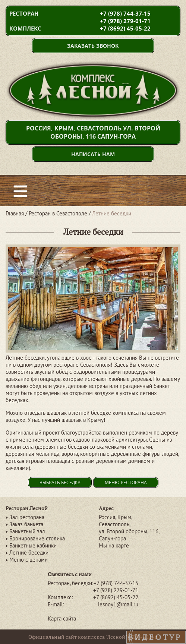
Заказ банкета (26, 524)
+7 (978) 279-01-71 (125, 21)
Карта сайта (62, 618)
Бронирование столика (37, 538)
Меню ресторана (126, 482)
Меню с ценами (29, 560)
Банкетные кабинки (33, 545)
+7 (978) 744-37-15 (125, 13)
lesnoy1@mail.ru (118, 604)
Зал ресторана (27, 517)
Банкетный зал (27, 531)
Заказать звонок (93, 46)
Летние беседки (29, 553)
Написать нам (93, 154)
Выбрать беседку (60, 482)
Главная (15, 213)
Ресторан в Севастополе (58, 213)
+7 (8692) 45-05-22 (125, 28)
